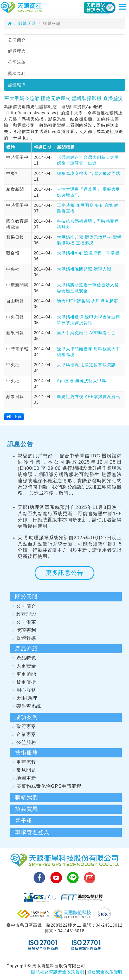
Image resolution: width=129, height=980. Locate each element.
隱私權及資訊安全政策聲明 (58, 972)
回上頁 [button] (14, 417)
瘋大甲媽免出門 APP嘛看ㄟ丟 (86, 333)
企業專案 (26, 734)
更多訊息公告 (64, 573)
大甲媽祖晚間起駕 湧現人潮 (84, 269)
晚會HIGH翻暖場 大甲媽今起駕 (88, 301)
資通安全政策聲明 (105, 972)
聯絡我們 (27, 797)
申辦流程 (26, 762)
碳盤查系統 (29, 706)
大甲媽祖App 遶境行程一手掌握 (88, 253)
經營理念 (17, 51)
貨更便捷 (26, 682)
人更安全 (26, 666)
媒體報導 (17, 85)
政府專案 (26, 726)
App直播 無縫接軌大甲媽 (82, 381)
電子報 (24, 821)
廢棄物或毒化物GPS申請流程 (49, 786)
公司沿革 (17, 62)
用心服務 (26, 690)
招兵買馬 (27, 809)
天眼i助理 (27, 698)
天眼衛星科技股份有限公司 (21, 8)
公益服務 (26, 742)
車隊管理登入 (32, 832)
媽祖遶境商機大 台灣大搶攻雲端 (89, 173)
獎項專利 (17, 73)
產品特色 (26, 658)
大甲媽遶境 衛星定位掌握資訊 (86, 365)
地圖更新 (26, 778)
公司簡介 (17, 40)
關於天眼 (27, 23)
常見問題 (26, 770)
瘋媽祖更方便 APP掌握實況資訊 (89, 397)
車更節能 (26, 674)
